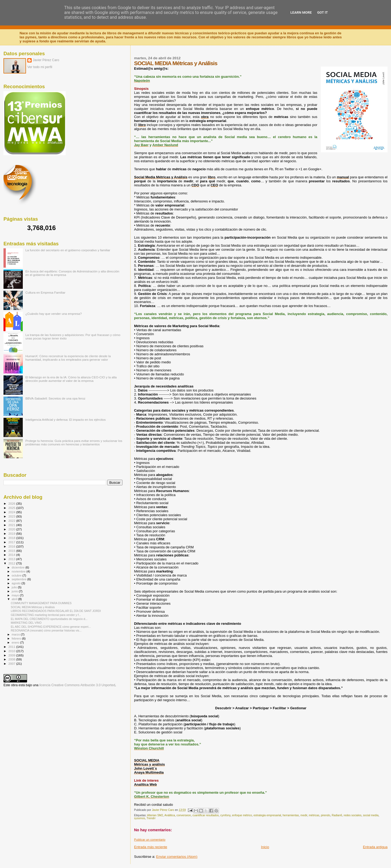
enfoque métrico (242, 815)
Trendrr (151, 818)
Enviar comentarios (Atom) (177, 857)
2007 (12, 664)
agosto (17, 583)
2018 (12, 538)
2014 (12, 555)
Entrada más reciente (151, 847)
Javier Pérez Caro (46, 60)
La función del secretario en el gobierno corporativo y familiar (68, 250)
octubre (17, 575)
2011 (12, 647)
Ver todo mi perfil (40, 67)
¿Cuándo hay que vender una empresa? (54, 314)
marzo (16, 634)
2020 (12, 529)
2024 (12, 512)
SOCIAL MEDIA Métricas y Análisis (33, 607)
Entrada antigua (375, 847)
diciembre (19, 567)
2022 (12, 521)
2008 (12, 659)
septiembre (20, 579)
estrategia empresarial (267, 815)
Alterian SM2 (155, 815)
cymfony (225, 815)
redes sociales (352, 815)
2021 (12, 525)
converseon (184, 815)
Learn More (301, 12)
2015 (12, 551)
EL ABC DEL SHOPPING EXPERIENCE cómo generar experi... (51, 627)
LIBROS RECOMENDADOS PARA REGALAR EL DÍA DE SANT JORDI (56, 611)
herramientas (291, 815)
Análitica (170, 815)
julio (15, 587)
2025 (12, 508)
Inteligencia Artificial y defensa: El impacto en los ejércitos (66, 420)
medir (304, 815)
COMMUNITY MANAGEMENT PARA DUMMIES (41, 603)
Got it (322, 12)
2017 (12, 542)
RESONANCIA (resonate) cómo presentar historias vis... (46, 630)
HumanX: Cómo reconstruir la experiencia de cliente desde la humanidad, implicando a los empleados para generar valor (68, 358)
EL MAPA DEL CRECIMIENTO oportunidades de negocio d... (49, 619)
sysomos (139, 818)
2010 (12, 651)
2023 (12, 516)
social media (371, 815)
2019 (12, 533)
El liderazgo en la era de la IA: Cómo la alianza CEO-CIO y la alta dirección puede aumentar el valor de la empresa (71, 379)
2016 (12, 546)
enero (16, 642)
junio (15, 591)
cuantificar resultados (206, 815)
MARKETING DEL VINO (26, 623)
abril (15, 599)
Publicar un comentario (150, 840)
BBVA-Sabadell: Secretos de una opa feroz (55, 398)
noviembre (19, 571)
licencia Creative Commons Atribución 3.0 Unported (77, 685)
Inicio (265, 847)
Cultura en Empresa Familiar (45, 292)
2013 (12, 559)
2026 (12, 503)
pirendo (325, 815)
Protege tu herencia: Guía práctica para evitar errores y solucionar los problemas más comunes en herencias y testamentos (74, 442)
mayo (16, 595)
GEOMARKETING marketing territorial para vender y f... (46, 615)
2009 (12, 655)
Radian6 (337, 815)
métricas (314, 815)
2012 (12, 563)
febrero (17, 638)
